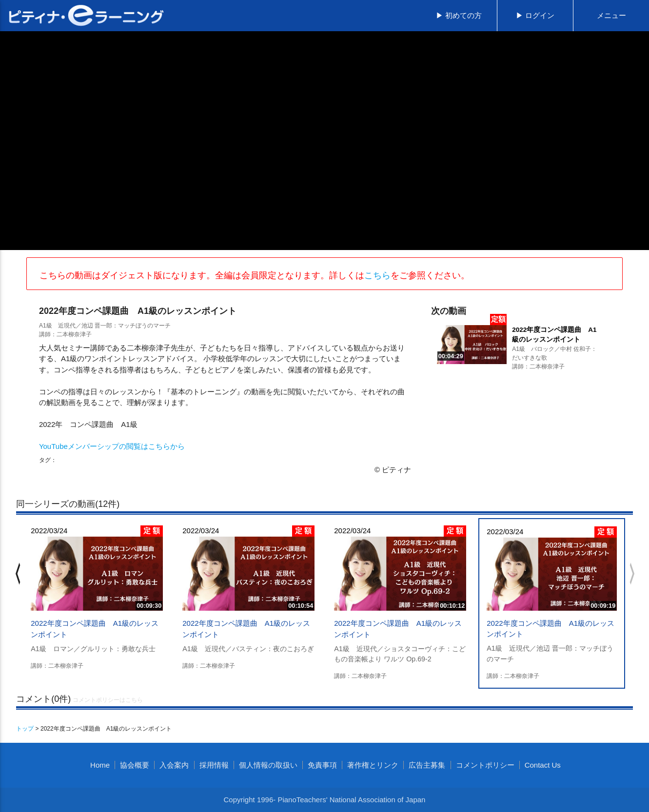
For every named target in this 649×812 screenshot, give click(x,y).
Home (100, 765)
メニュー (611, 15)
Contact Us (543, 765)
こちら (377, 275)
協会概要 (135, 765)
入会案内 (174, 765)
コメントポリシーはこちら (108, 700)
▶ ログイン (535, 15)
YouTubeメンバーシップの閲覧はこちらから (112, 446)
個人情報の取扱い (268, 765)
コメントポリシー (485, 765)
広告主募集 (427, 765)
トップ (25, 729)
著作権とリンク (373, 765)
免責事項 (322, 765)
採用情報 (214, 765)
